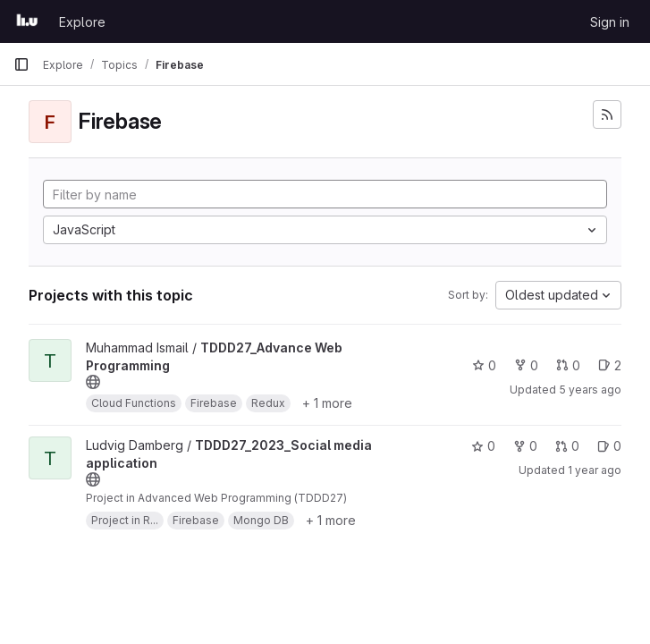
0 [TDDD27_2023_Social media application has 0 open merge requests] (567, 446)
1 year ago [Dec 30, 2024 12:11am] (595, 470)
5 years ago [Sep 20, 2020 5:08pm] (590, 390)
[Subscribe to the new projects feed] (607, 114)
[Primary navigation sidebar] (21, 64)
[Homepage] (27, 21)
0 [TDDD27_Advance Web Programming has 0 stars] (484, 365)
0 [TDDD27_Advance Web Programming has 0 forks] (526, 365)
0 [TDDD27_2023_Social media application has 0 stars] (483, 446)
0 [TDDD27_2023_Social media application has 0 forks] (525, 446)
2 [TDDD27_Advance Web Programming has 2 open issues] (610, 365)
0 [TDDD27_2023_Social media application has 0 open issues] (609, 446)
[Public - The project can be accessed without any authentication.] (93, 382)
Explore (82, 22)
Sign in (610, 22)
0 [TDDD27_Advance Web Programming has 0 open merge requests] (568, 365)
